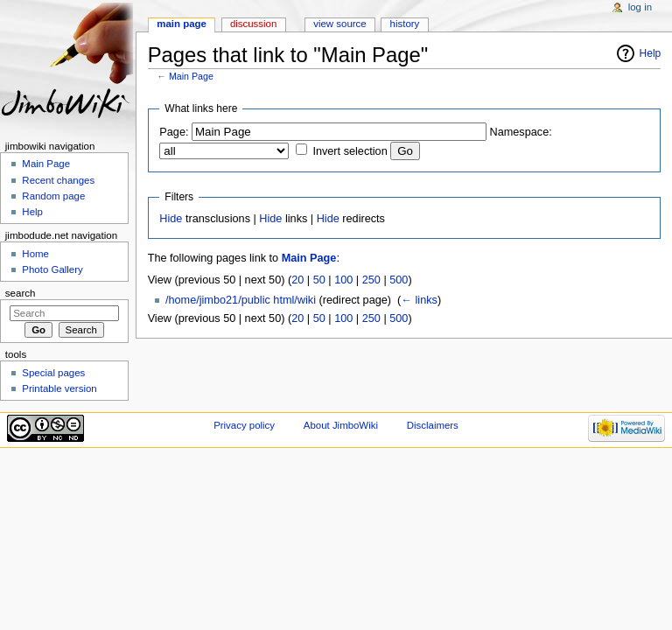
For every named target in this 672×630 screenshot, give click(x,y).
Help (651, 53)
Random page (53, 196)
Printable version (59, 388)
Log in (640, 7)
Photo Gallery (52, 269)
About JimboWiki (341, 425)
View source (339, 24)
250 (371, 280)
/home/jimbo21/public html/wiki (241, 300)
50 (319, 280)
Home (35, 254)
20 (297, 280)
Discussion (253, 24)
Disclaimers (433, 425)
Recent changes (58, 180)
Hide (171, 219)
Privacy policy (244, 425)
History (405, 24)
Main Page (191, 76)
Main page (182, 24)
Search (21, 293)
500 (399, 280)
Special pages (53, 373)
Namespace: (521, 132)
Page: (174, 132)
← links (419, 300)
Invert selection (350, 151)
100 (343, 280)
